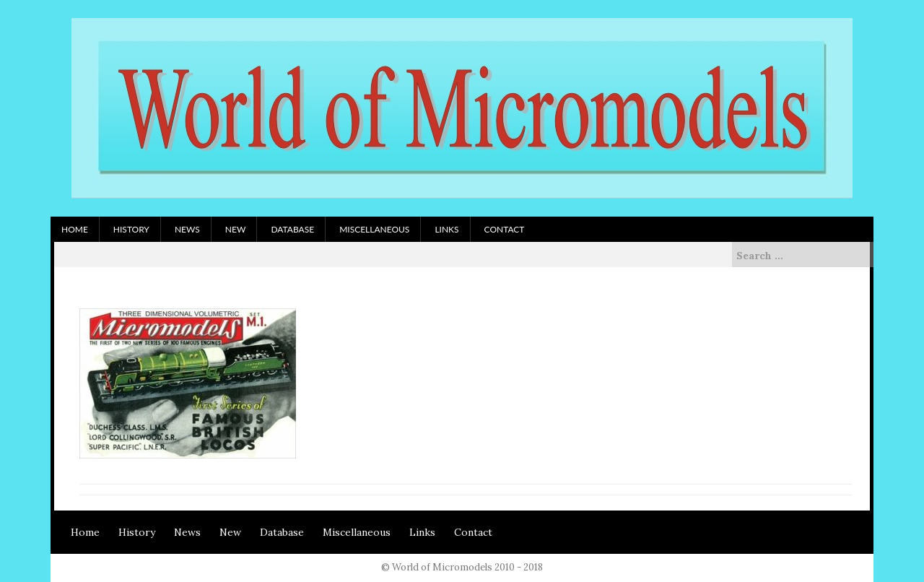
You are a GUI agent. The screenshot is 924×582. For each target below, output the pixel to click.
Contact (505, 229)
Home (75, 229)
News (187, 229)
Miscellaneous (374, 229)
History (131, 229)
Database (292, 229)
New (236, 229)
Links (446, 229)
